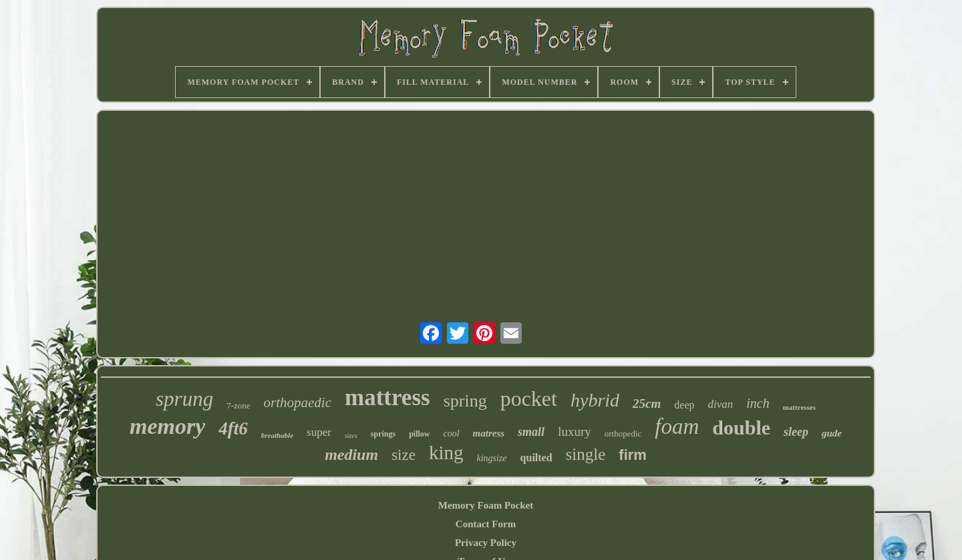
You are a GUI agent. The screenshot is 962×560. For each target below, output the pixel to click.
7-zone (238, 405)
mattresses (799, 407)
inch (758, 403)
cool (451, 434)
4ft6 (233, 429)
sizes (351, 436)
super (319, 432)
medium (351, 455)
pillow (419, 434)
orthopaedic (298, 402)
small (531, 432)
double (741, 428)
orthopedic (623, 434)
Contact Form (486, 524)
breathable (277, 435)
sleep (796, 432)
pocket (529, 398)
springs (383, 434)
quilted (536, 458)
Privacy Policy (486, 543)
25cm (647, 403)
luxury (575, 432)
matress (489, 433)
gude (832, 433)
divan (720, 404)
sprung (184, 399)
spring (465, 401)
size (404, 455)
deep (684, 405)
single (586, 454)
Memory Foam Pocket (486, 505)
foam (677, 427)
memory (167, 426)
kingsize (491, 458)
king (446, 453)
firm (633, 455)
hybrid (595, 400)
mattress (387, 397)
